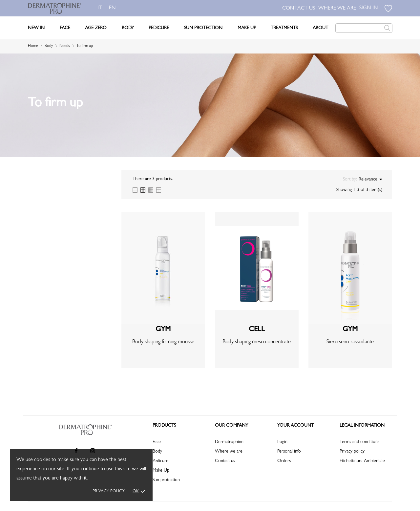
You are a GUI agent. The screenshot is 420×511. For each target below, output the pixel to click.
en (114, 8)
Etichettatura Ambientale (362, 461)
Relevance (370, 180)
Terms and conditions (359, 442)
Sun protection (166, 480)
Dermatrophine (229, 442)
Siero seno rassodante (350, 342)
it (100, 8)
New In (36, 28)
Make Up (247, 28)
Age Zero (96, 28)
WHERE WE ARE (337, 9)
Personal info (289, 452)
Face (65, 28)
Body (128, 28)
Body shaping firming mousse (163, 342)
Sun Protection (203, 28)
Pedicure (159, 28)
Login (282, 442)
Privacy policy (109, 491)
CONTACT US (299, 9)
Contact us (225, 461)
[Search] (364, 28)
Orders (284, 461)
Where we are (229, 452)
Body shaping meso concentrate (257, 342)
